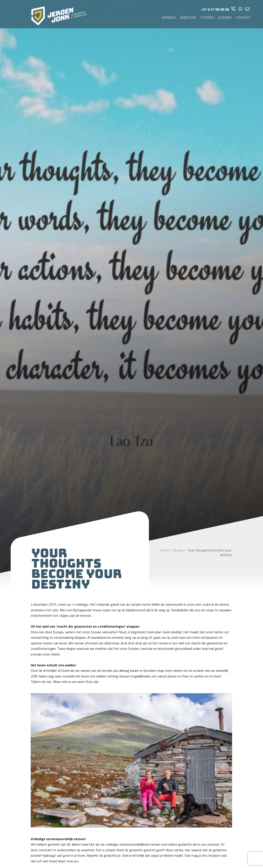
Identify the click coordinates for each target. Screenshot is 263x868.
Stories (207, 17)
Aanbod (169, 17)
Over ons (188, 17)
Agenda (225, 17)
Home (165, 550)
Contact (243, 17)
